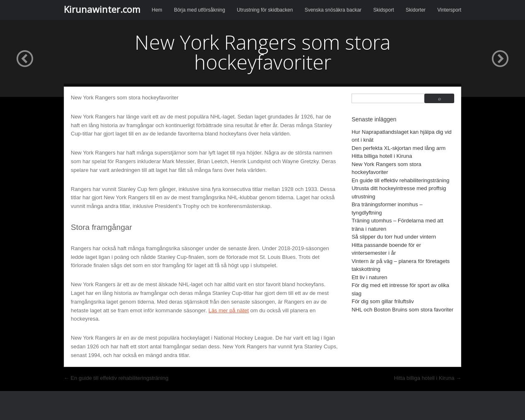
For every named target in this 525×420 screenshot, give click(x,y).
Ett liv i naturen (369, 277)
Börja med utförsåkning (199, 10)
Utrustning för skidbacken (265, 10)
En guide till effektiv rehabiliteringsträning (400, 180)
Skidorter (416, 10)
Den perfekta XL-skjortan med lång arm (399, 148)
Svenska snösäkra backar (333, 10)
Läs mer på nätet (229, 310)
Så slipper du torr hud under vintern (394, 237)
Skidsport (383, 10)
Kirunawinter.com (102, 9)
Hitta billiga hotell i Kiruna (382, 156)
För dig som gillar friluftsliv (383, 301)
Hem (157, 10)
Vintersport (449, 10)
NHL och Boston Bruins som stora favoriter (402, 310)
